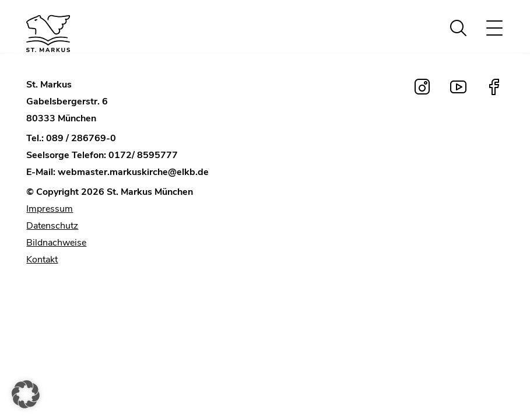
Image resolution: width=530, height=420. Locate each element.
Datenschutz (52, 226)
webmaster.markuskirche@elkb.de (133, 172)
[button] (26, 394)
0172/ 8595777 (143, 155)
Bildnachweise (56, 243)
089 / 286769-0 (81, 138)
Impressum (50, 209)
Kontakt (42, 260)
